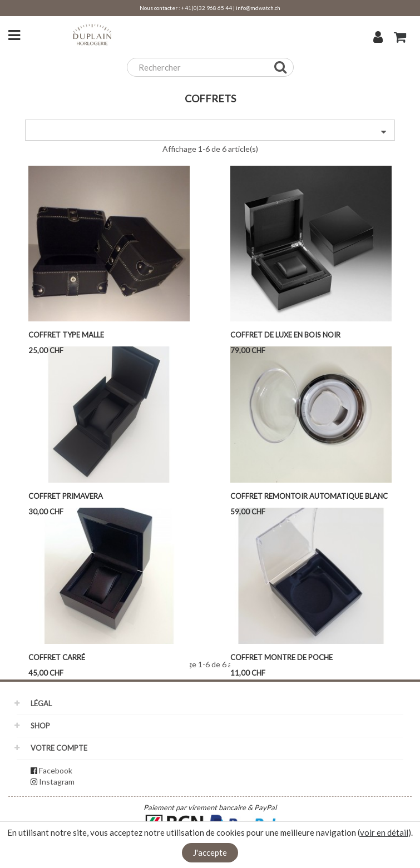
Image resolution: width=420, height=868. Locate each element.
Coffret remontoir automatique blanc (309, 496)
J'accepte (210, 852)
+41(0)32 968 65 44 (207, 8)
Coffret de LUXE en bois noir (285, 335)
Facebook (56, 770)
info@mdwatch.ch (258, 8)
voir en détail (384, 832)
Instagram (57, 782)
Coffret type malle (66, 335)
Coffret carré (57, 657)
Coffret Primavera (66, 496)
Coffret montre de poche (281, 657)
